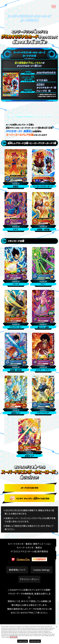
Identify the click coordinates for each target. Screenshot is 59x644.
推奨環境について (17, 570)
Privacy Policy (14, 637)
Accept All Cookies (35, 641)
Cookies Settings (41, 570)
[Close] (57, 627)
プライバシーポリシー (29, 579)
